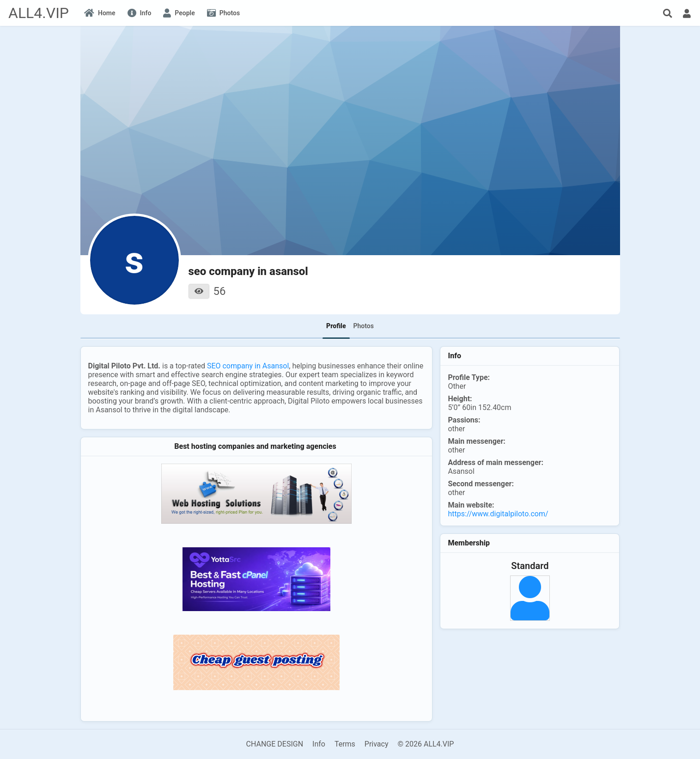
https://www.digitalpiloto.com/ (498, 514)
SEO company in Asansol (248, 366)
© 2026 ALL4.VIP (426, 744)
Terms (345, 744)
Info (319, 744)
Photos (364, 326)
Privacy (377, 744)
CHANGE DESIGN (275, 744)
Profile (336, 326)
